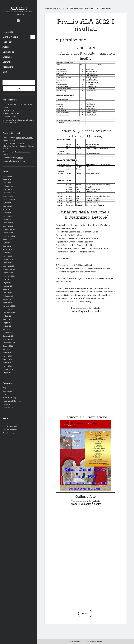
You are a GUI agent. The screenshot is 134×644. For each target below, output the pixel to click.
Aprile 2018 (7, 363)
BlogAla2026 (7, 391)
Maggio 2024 (7, 249)
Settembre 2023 (9, 276)
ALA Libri (19, 9)
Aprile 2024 (7, 253)
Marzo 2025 (7, 216)
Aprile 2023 (7, 289)
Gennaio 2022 (8, 336)
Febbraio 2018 (8, 369)
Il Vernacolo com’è (9, 117)
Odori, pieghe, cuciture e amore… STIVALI (18, 104)
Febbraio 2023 (8, 296)
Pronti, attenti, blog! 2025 (12, 401)
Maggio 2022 (7, 323)
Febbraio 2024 (8, 259)
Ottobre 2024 (8, 233)
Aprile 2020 (7, 353)
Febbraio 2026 (8, 186)
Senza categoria (8, 408)
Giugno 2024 (7, 246)
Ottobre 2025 (8, 196)
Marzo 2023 (7, 293)
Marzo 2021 (7, 349)
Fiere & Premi (76, 8)
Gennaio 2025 (8, 223)
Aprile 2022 (7, 326)
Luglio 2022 (7, 316)
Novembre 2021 (9, 343)
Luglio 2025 (7, 203)
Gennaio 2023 (8, 299)
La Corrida (21, 161)
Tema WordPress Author (78, 641)
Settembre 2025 (9, 199)
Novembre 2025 (9, 193)
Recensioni (8, 67)
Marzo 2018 (7, 366)
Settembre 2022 (9, 313)
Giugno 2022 (7, 319)
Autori (6, 47)
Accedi (5, 423)
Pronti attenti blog (9, 398)
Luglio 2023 (7, 279)
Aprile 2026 (7, 179)
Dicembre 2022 (8, 303)
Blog (5, 72)
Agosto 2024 (7, 239)
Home (48, 8)
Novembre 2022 (9, 306)
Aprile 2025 (7, 213)
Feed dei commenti (10, 429)
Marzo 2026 (7, 183)
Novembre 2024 (9, 229)
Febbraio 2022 (8, 333)
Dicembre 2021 (8, 339)
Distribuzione (9, 52)
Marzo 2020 (7, 356)
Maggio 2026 (7, 176)
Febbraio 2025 (8, 219)
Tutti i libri (7, 42)
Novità (5, 394)
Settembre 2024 (9, 236)
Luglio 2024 (7, 243)
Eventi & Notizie (10, 37)
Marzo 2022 (7, 329)
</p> (86, 362)
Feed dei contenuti (10, 426)
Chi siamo (7, 57)
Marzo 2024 (7, 256)
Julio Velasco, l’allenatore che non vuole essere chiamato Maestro (19, 146)
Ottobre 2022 (8, 309)
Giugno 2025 (7, 206)
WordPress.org (8, 433)
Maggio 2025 (7, 209)
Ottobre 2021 (8, 346)
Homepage (8, 32)
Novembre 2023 (9, 269)
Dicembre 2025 (8, 189)
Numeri (6, 107)
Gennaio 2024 (8, 263)
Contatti (7, 62)
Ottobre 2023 (8, 273)
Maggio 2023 (7, 286)
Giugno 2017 (7, 373)
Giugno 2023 (7, 283)
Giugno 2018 (7, 359)
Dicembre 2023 (8, 266)
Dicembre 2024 (8, 226)
